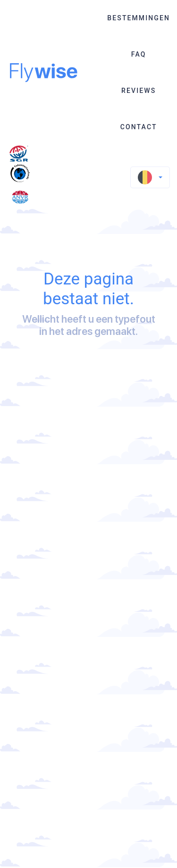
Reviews (139, 91)
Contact (139, 127)
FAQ (139, 54)
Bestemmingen (139, 18)
